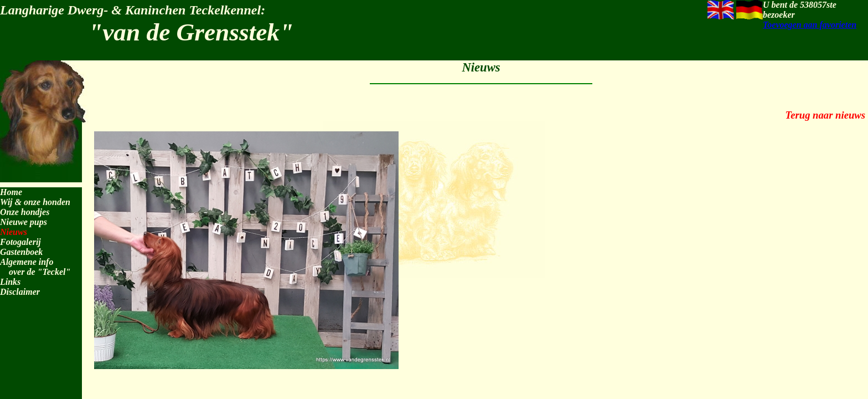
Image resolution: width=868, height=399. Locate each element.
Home (11, 192)
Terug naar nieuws (825, 115)
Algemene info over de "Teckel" (35, 267)
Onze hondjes (25, 212)
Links (10, 282)
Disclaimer (20, 292)
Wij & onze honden (35, 202)
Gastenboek (21, 252)
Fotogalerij (20, 242)
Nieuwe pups (24, 222)
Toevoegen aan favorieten (810, 25)
